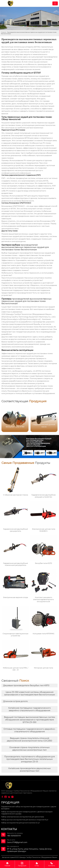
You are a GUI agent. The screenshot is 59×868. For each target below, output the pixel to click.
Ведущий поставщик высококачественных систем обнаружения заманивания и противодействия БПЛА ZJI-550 (30, 720)
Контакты (52, 864)
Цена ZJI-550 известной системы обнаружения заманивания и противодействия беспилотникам (30, 693)
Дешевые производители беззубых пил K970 (26, 685)
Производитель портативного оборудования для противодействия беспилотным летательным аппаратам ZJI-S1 (30, 759)
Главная (4, 32)
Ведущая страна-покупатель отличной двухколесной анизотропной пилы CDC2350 (29, 739)
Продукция (22, 864)
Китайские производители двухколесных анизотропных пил (30, 770)
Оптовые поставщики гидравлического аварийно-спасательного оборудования (29, 730)
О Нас (37, 864)
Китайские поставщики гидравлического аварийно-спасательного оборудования (29, 709)
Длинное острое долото (15, 701)
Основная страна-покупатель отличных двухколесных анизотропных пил (29, 749)
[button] (54, 418)
